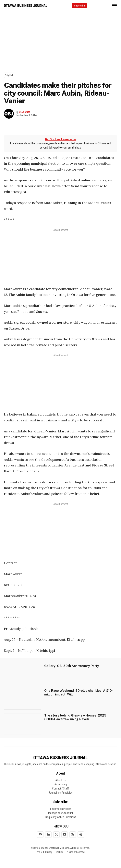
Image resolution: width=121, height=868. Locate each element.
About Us (60, 780)
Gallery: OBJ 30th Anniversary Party (72, 666)
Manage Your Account (61, 813)
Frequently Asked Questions (61, 817)
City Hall (9, 75)
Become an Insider (60, 809)
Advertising (61, 784)
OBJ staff (24, 112)
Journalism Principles (60, 793)
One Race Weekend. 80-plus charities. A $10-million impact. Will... (79, 693)
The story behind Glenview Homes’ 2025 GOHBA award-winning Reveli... (75, 717)
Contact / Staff (60, 789)
